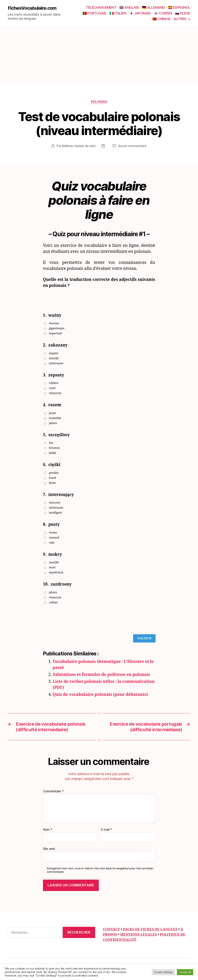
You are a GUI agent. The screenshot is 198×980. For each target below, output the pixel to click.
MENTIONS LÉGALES (138, 935)
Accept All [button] (185, 972)
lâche (52, 483)
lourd (52, 478)
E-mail (106, 830)
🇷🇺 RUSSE (183, 13)
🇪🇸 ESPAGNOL (179, 7)
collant (53, 602)
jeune (52, 413)
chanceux (55, 393)
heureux (54, 448)
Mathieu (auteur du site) (79, 146)
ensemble (55, 418)
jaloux (53, 423)
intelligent (55, 513)
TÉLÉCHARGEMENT (101, 7)
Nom (48, 830)
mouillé (54, 562)
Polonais (99, 102)
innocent (55, 503)
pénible (54, 473)
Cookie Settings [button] (163, 972)
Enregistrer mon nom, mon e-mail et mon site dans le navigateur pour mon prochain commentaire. (100, 870)
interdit (54, 358)
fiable (53, 453)
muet (52, 567)
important (55, 333)
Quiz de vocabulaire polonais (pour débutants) (100, 695)
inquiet (54, 353)
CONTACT (111, 929)
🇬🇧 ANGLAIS (129, 7)
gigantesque (57, 328)
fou (51, 443)
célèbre (54, 383)
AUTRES (180, 19)
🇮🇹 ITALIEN (118, 13)
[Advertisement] (99, 56)
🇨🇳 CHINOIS (161, 19)
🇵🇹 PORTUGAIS (94, 13)
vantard (54, 538)
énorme (54, 323)
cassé (52, 388)
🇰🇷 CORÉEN (163, 13)
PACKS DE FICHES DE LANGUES (150, 929)
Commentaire (53, 791)
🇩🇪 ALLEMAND (153, 7)
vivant (53, 533)
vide (52, 543)
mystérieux (56, 573)
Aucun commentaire (132, 146)
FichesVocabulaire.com (32, 8)
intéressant (56, 363)
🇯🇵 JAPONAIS (140, 13)
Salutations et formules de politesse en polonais (101, 675)
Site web (49, 849)
